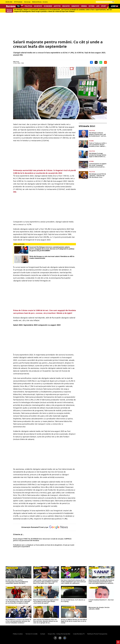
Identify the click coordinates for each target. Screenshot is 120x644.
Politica (28, 6)
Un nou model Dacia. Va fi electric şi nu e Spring (73, 601)
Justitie (57, 6)
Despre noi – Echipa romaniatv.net (59, 634)
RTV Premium (18, 2)
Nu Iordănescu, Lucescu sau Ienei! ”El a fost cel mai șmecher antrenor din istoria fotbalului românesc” (18, 621)
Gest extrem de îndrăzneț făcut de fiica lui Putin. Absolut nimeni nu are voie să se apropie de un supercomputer (46, 621)
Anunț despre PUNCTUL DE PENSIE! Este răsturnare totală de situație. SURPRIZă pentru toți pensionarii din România (42, 540)
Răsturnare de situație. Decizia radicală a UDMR (99, 608)
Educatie (66, 6)
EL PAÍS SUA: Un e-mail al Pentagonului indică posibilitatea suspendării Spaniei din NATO (17, 582)
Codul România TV (79, 634)
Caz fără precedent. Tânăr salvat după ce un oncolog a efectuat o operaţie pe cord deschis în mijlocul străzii (19, 601)
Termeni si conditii (31, 634)
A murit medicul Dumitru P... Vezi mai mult (101, 601)
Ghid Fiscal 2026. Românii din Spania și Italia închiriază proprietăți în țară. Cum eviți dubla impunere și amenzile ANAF (101, 582)
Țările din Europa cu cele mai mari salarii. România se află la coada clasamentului (52, 257)
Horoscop (27, 2)
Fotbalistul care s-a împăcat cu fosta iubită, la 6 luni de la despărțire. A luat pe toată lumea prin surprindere (44, 546)
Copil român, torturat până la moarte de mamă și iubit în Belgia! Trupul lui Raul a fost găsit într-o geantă (46, 582)
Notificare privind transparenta (97, 634)
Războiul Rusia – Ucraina (40, 2)
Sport (104, 6)
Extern (92, 6)
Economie (48, 6)
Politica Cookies (18, 634)
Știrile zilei (9, 2)
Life (98, 6)
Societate (38, 6)
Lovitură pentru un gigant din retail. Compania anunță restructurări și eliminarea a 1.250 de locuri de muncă (98, 165)
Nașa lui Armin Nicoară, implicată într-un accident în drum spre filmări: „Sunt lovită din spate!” (46, 601)
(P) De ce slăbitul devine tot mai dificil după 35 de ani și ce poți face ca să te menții (74, 621)
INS (15, 192)
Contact (43, 634)
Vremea (84, 6)
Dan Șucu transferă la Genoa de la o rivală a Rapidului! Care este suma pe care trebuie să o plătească (73, 582)
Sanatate (75, 6)
